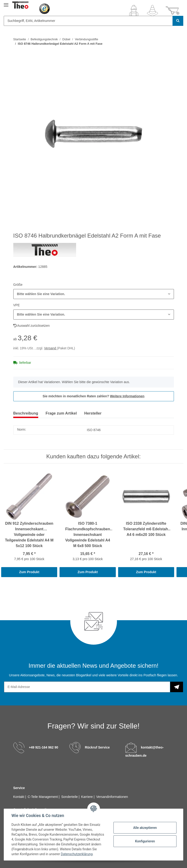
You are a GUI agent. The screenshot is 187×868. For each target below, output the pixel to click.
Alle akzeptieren (145, 828)
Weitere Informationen (127, 396)
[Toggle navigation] (6, 3)
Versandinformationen (112, 797)
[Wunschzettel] (152, 10)
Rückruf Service (97, 747)
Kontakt (19, 797)
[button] (134, 10)
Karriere (88, 797)
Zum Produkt (29, 572)
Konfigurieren (145, 841)
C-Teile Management (43, 797)
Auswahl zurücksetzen (32, 326)
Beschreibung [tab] (26, 413)
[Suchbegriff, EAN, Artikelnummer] (88, 21)
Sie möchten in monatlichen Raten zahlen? (93, 396)
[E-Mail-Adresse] (87, 687)
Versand (51, 348)
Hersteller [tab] (93, 413)
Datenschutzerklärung (77, 854)
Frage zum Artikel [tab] (61, 413)
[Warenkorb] (173, 10)
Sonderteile (70, 797)
